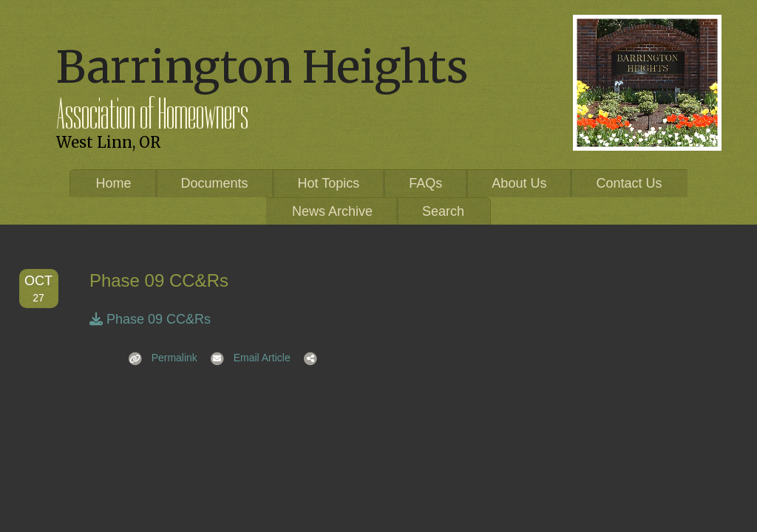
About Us (519, 183)
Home (114, 183)
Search (443, 211)
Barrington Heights (262, 67)
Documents (215, 183)
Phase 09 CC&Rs (150, 319)
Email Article (246, 358)
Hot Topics (329, 183)
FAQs (425, 183)
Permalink (158, 358)
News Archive (332, 211)
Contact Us (629, 183)
